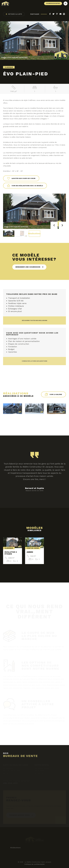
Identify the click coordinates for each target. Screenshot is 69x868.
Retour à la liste (14, 14)
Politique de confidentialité (34, 864)
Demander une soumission (28, 267)
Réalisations (34, 234)
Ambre (30, 552)
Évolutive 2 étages (11, 553)
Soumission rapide (53, 3)
